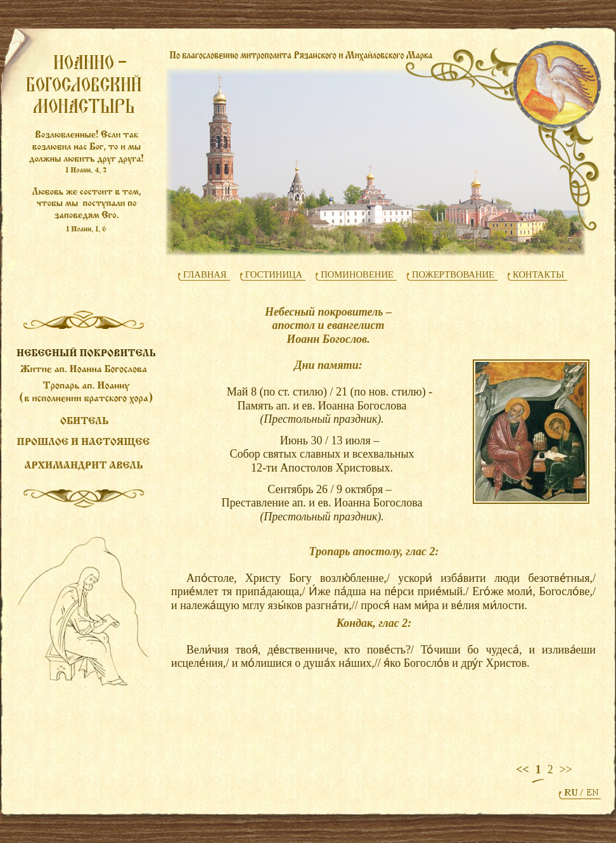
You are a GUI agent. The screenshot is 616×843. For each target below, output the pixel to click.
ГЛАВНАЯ (205, 274)
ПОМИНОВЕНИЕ (357, 274)
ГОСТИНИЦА (274, 274)
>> (566, 769)
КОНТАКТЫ (538, 274)
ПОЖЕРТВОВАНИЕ (453, 274)
